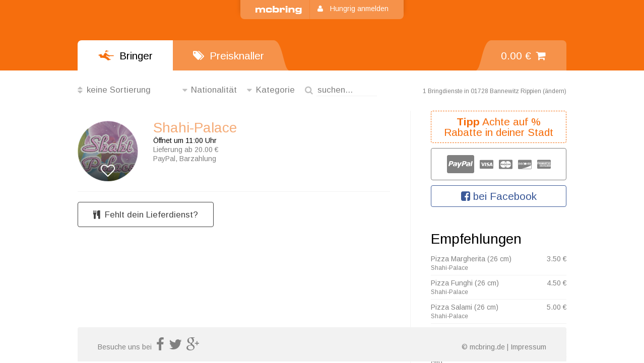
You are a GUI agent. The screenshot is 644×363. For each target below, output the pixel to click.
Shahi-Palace (195, 128)
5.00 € (557, 307)
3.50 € (557, 259)
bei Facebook (499, 196)
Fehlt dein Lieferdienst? (146, 215)
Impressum (528, 347)
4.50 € (557, 283)
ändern (555, 91)
